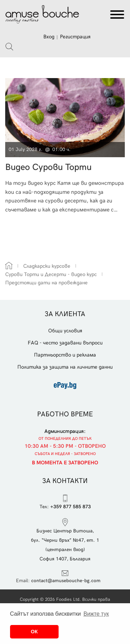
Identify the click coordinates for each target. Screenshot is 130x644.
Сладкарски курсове (47, 266)
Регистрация (75, 37)
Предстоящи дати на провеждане (46, 283)
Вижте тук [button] (96, 614)
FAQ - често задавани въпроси (65, 343)
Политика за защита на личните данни (65, 367)
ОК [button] (34, 632)
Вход (49, 37)
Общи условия (65, 331)
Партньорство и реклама (65, 355)
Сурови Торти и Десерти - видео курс (51, 274)
